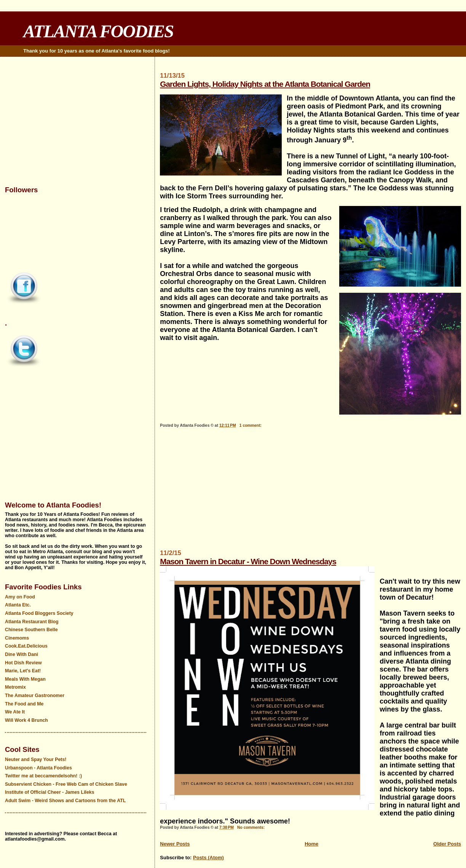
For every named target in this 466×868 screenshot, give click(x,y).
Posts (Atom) (208, 858)
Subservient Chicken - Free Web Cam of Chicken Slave (66, 784)
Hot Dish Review (23, 663)
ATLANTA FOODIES (98, 31)
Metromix (15, 687)
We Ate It (15, 712)
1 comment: (251, 425)
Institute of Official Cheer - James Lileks (50, 792)
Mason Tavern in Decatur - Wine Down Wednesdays (248, 561)
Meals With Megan (25, 679)
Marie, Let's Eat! (23, 671)
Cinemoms (17, 638)
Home (311, 844)
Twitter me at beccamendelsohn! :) (43, 776)
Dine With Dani (22, 654)
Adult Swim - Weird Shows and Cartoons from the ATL (65, 801)
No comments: (251, 827)
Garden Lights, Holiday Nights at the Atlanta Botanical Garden (265, 84)
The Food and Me (24, 704)
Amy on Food (20, 597)
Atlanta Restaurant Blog (32, 622)
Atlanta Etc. (18, 605)
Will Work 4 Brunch (26, 720)
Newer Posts (175, 844)
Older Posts (447, 844)
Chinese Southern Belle (31, 630)
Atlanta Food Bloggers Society (39, 613)
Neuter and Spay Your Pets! (36, 759)
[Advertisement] (310, 492)
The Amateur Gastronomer (35, 696)
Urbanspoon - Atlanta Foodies (38, 768)
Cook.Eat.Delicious (26, 646)
